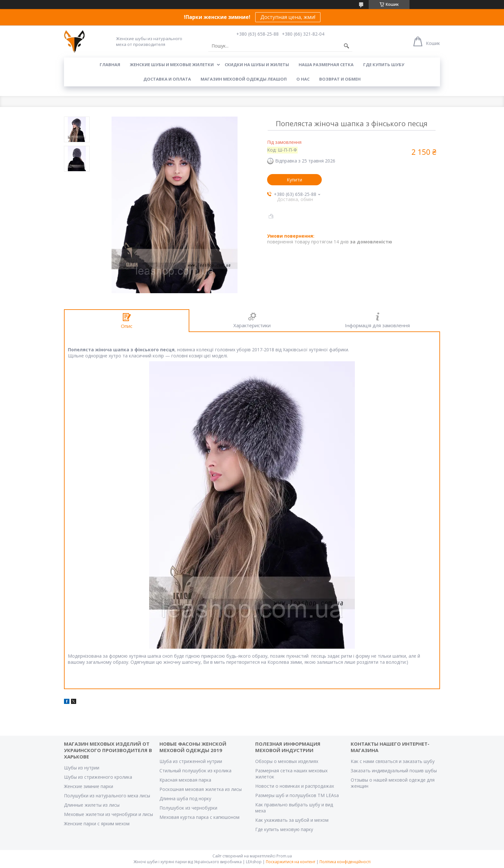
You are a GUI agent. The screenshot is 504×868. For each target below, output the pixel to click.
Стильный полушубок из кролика (195, 771)
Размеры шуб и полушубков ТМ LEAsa (297, 795)
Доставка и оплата (167, 79)
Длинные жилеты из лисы (92, 805)
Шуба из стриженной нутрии (191, 761)
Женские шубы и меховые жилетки (172, 65)
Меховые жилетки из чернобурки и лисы (108, 814)
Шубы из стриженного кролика (98, 777)
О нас (303, 79)
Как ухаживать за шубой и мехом (292, 820)
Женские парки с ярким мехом (97, 824)
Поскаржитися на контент (291, 862)
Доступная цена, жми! (288, 17)
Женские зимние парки (89, 786)
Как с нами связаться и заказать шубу (393, 761)
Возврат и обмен (340, 79)
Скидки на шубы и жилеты (257, 65)
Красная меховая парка (185, 780)
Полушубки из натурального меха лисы (107, 796)
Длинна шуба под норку (185, 798)
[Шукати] (346, 46)
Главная (110, 65)
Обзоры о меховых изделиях (287, 761)
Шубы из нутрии (82, 768)
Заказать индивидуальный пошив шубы (394, 771)
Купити (294, 180)
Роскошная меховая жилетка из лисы (201, 789)
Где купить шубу (384, 65)
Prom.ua (284, 856)
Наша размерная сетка (326, 65)
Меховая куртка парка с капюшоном (199, 817)
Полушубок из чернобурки (188, 808)
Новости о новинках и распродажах (295, 786)
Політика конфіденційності (345, 862)
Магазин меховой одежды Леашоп (244, 79)
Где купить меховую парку (284, 829)
